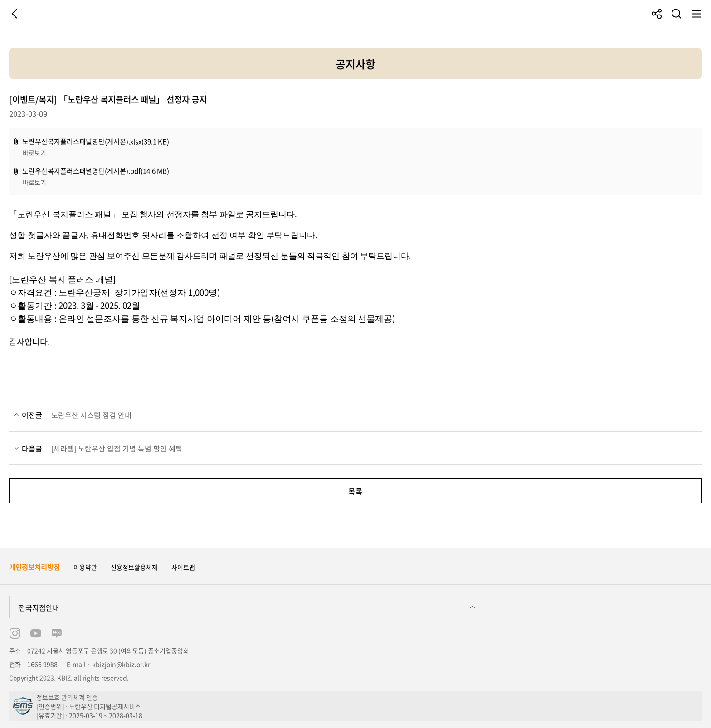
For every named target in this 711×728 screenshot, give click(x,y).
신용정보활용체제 (134, 567)
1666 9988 (42, 664)
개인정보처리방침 (34, 567)
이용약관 (85, 567)
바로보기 (34, 153)
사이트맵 (183, 567)
